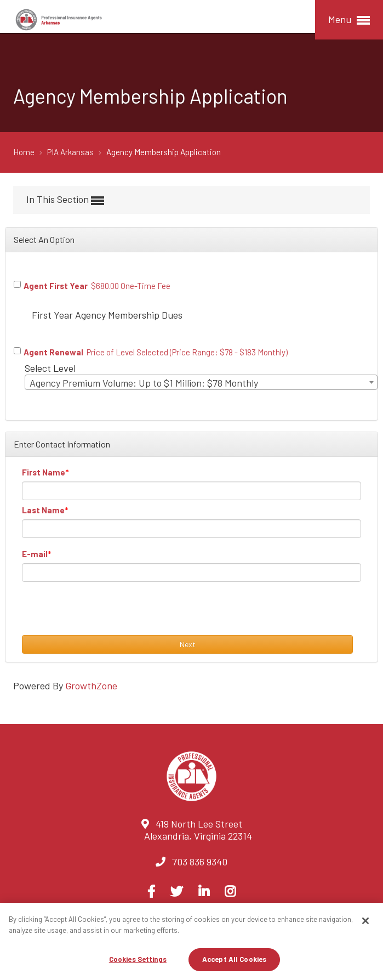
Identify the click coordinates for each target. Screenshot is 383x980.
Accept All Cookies (234, 959)
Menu (349, 20)
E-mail (35, 554)
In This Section (65, 200)
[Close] (365, 921)
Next (188, 644)
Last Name (43, 510)
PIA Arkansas (71, 152)
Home (25, 152)
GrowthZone (91, 686)
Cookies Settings (138, 959)
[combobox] (201, 382)
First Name (44, 472)
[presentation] (105, 614)
